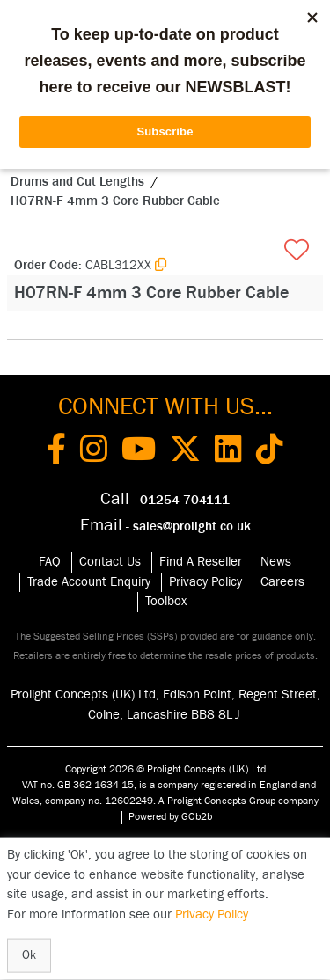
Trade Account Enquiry (89, 582)
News (276, 562)
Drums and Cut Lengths (77, 182)
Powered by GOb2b (170, 816)
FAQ (50, 562)
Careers (282, 582)
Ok (29, 955)
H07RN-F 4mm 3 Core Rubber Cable (115, 201)
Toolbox (166, 601)
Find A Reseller (201, 562)
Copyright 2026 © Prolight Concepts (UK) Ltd (165, 769)
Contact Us (110, 562)
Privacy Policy (205, 582)
